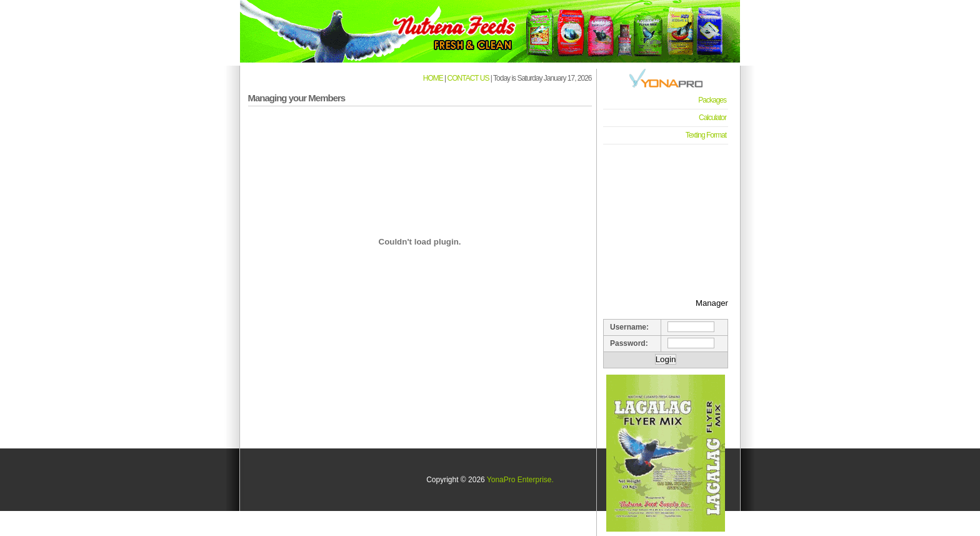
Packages (712, 100)
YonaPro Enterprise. (520, 480)
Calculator (712, 118)
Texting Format (706, 135)
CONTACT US (468, 78)
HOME (433, 78)
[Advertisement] (666, 213)
